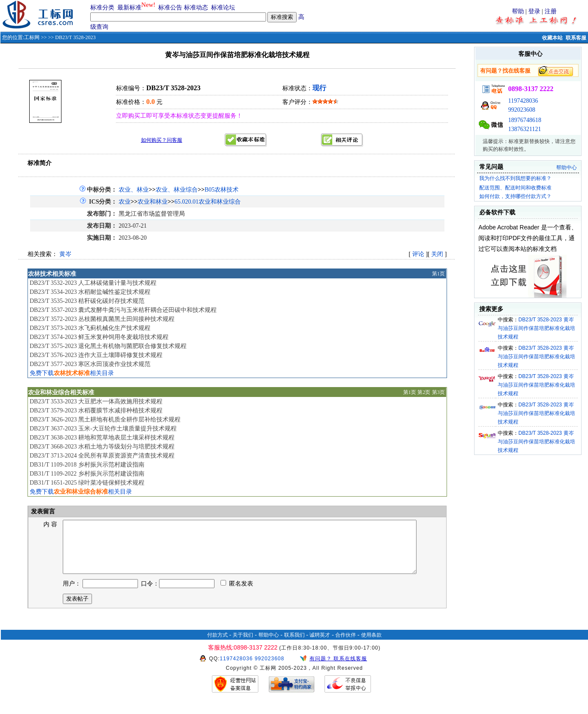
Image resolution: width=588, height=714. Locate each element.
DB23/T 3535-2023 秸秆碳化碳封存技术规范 (87, 301)
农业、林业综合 (177, 190)
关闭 (437, 254)
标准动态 (196, 8)
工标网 (32, 37)
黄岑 (65, 254)
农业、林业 (134, 190)
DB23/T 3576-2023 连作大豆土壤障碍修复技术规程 (96, 355)
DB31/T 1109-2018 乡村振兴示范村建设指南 (87, 465)
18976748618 (525, 120)
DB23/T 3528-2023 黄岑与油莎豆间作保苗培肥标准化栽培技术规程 (536, 328)
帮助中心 (567, 168)
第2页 (424, 392)
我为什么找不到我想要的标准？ (515, 178)
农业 (125, 202)
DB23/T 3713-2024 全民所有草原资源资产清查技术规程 (102, 456)
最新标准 (129, 8)
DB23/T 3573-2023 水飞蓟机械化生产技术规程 (90, 328)
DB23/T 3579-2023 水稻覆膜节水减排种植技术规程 (96, 410)
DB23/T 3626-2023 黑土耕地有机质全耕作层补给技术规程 (105, 420)
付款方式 (217, 645)
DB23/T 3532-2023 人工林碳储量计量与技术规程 (93, 283)
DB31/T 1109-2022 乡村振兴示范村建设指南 (87, 474)
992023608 (522, 110)
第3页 (438, 392)
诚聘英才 (320, 645)
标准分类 (102, 8)
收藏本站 (552, 38)
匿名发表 (237, 594)
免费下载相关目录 (72, 373)
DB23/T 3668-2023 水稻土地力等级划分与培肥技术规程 (102, 447)
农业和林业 (153, 202)
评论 (418, 254)
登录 (534, 11)
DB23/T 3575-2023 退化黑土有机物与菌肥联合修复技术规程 (108, 346)
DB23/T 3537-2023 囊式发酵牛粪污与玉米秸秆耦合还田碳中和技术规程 (123, 310)
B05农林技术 (222, 190)
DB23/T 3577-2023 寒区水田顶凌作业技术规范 (90, 364)
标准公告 (170, 8)
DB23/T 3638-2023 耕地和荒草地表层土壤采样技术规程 (102, 438)
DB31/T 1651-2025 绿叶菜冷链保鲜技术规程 (87, 483)
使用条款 (371, 645)
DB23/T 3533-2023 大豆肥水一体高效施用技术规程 (96, 401)
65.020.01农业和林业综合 (208, 202)
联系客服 (576, 38)
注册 (551, 11)
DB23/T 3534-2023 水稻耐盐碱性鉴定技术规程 (90, 292)
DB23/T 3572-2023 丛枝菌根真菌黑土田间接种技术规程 (102, 319)
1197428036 (523, 101)
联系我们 (294, 645)
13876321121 (524, 129)
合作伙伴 (346, 645)
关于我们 (243, 645)
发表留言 (42, 511)
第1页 (438, 274)
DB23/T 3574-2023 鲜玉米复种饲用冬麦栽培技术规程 (99, 337)
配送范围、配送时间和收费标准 (515, 188)
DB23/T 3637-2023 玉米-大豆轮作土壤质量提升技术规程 (103, 429)
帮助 (518, 11)
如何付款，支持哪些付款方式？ (515, 196)
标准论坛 (223, 8)
